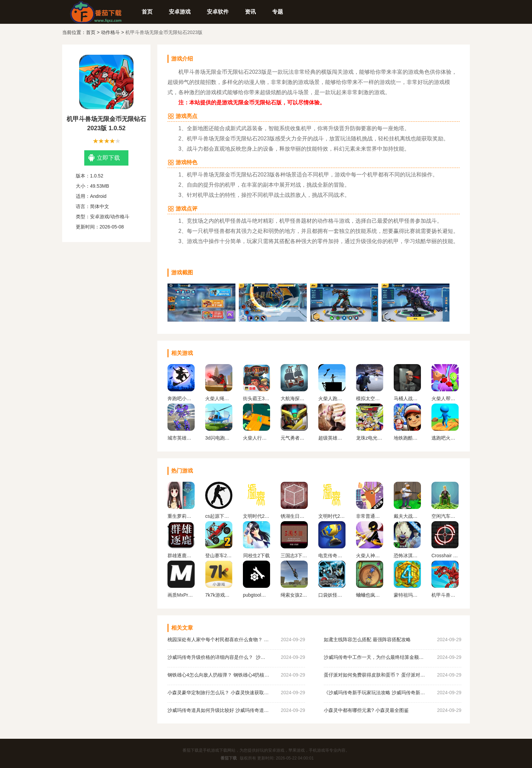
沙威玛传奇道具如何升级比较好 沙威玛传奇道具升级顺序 (218, 710)
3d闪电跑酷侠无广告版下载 (219, 438)
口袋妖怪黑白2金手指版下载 (332, 595)
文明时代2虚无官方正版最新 (332, 516)
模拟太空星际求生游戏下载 (370, 398)
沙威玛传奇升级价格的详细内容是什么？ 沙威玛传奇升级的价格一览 (218, 657)
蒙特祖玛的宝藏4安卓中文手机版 (407, 595)
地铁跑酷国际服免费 (407, 438)
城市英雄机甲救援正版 (181, 438)
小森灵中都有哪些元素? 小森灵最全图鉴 (366, 710)
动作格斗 (110, 32)
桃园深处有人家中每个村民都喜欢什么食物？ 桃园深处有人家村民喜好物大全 (218, 639)
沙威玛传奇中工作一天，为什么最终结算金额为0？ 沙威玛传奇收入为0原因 (375, 657)
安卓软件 (218, 12)
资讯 (250, 12)
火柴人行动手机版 (256, 438)
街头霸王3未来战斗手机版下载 (256, 398)
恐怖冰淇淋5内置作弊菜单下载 (407, 556)
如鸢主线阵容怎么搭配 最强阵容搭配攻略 (367, 639)
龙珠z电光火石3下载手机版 (370, 438)
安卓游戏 (180, 12)
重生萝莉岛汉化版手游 (181, 516)
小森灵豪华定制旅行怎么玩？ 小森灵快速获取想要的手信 (218, 693)
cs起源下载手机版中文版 (219, 516)
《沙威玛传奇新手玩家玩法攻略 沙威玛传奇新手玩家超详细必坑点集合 (375, 693)
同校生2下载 (256, 556)
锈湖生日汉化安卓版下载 (294, 516)
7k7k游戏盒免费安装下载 (219, 595)
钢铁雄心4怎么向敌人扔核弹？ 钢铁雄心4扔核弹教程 (218, 675)
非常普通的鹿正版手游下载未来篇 (370, 516)
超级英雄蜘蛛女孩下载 (332, 438)
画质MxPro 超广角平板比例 (181, 595)
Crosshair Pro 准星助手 (445, 556)
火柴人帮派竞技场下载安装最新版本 (445, 398)
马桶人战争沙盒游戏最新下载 (407, 398)
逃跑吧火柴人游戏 (445, 438)
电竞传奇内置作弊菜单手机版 (332, 556)
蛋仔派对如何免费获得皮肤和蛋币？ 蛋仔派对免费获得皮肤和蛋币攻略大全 (375, 675)
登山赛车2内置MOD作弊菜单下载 (219, 556)
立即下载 (104, 158)
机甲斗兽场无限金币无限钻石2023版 (445, 595)
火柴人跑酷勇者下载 (332, 398)
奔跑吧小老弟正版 (181, 398)
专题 (278, 12)
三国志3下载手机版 (294, 556)
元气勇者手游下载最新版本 (294, 438)
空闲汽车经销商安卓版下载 (445, 516)
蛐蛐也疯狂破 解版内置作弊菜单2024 (370, 595)
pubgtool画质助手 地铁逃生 (256, 595)
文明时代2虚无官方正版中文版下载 (256, 516)
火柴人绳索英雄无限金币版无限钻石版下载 (219, 398)
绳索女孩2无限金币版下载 (294, 595)
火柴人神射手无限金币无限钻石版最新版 (370, 556)
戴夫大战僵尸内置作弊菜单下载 (407, 516)
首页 (147, 12)
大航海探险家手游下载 (294, 398)
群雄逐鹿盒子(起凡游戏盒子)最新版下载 (181, 556)
